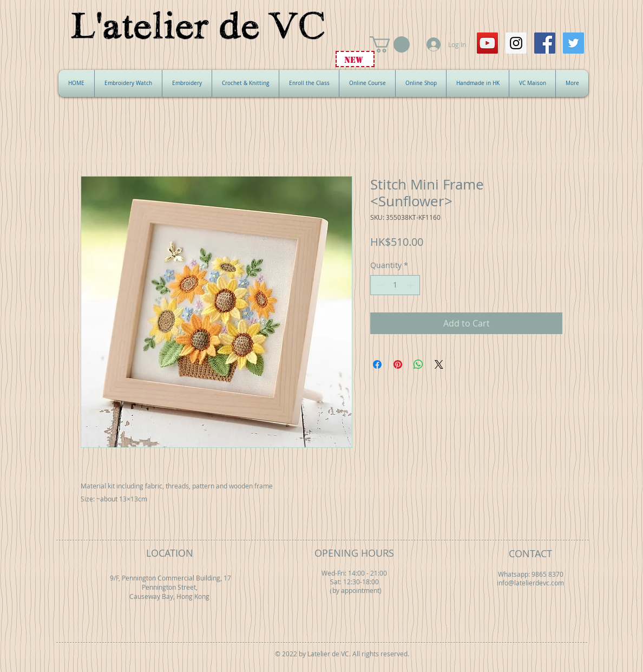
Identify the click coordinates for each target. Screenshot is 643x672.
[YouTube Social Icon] (487, 43)
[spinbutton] (395, 285)
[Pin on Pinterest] (398, 364)
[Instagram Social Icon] (516, 43)
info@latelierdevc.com (530, 583)
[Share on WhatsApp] (418, 364)
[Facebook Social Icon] (545, 43)
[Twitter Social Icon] (573, 43)
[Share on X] (439, 364)
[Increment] (412, 285)
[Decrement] (379, 285)
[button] (390, 44)
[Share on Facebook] (377, 364)
